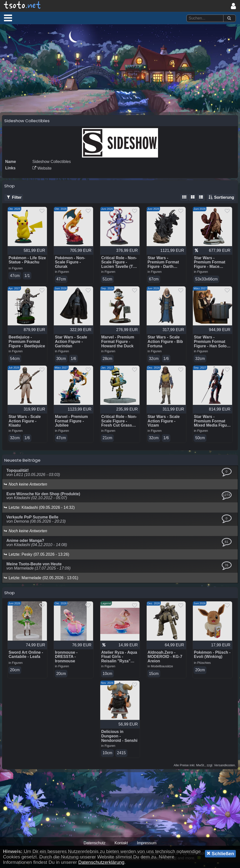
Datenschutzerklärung (101, 862)
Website (42, 173)
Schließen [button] (220, 853)
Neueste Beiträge (22, 465)
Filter (14, 202)
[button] (8, 18)
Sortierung (221, 202)
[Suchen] (229, 18)
